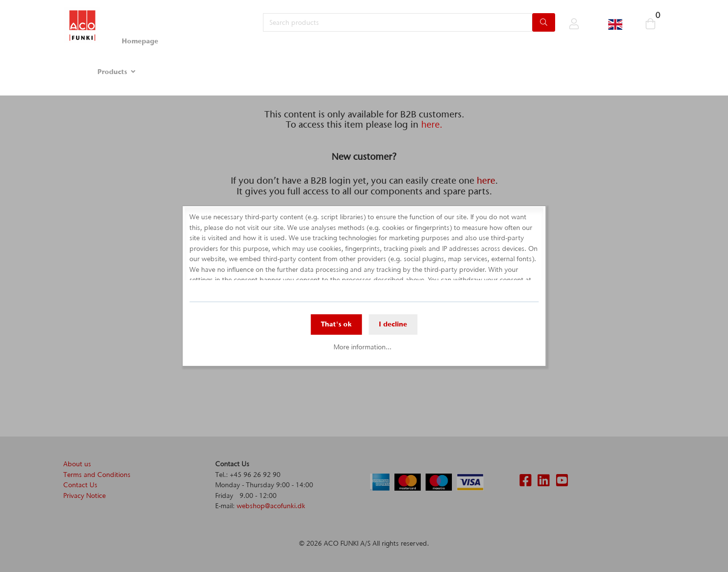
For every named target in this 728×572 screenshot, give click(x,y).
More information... (363, 347)
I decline (393, 324)
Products (112, 72)
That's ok (336, 324)
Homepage (140, 41)
